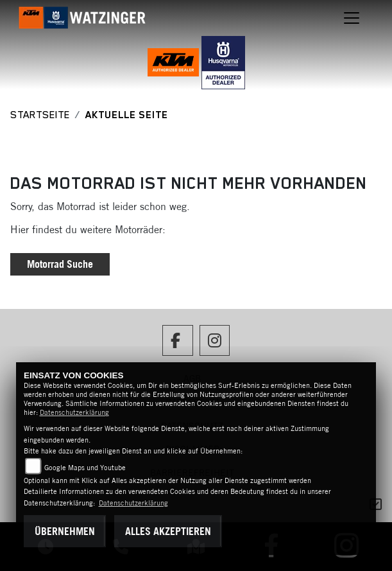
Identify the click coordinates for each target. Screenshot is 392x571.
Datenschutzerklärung (74, 412)
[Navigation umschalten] (352, 18)
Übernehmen (65, 531)
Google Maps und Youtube (85, 468)
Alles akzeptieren (168, 531)
